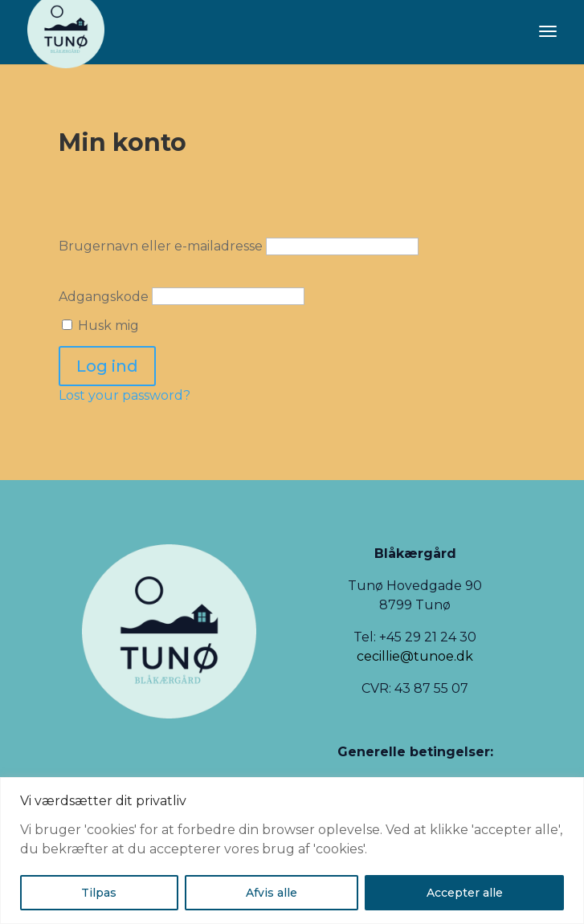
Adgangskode (104, 296)
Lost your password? (125, 395)
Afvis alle (272, 893)
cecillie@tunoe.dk (415, 656)
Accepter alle (465, 893)
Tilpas (99, 893)
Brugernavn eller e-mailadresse (161, 246)
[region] (292, 851)
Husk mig (100, 326)
